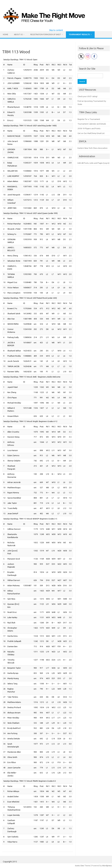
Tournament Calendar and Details (92, 124)
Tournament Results (79, 35)
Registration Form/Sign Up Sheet (46, 34)
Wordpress (107, 866)
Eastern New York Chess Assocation (93, 148)
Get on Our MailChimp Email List (91, 133)
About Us (18, 34)
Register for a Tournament (89, 119)
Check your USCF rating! (87, 96)
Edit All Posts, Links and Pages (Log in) (93, 163)
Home (6, 34)
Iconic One (79, 866)
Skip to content (56, 30)
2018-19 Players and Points (89, 128)
